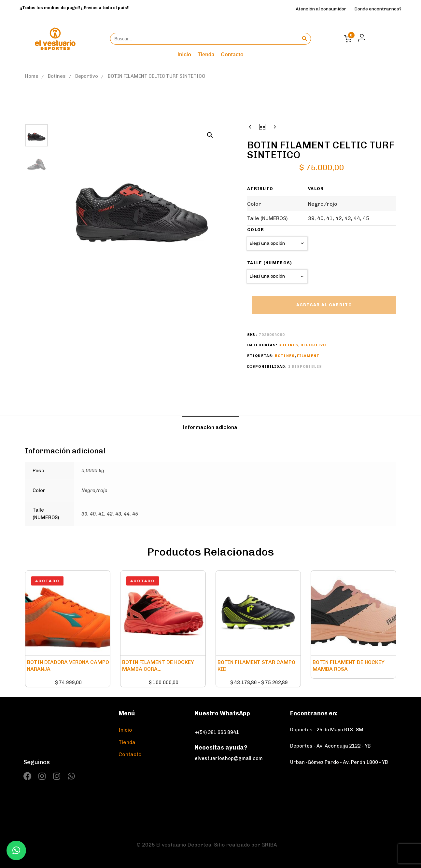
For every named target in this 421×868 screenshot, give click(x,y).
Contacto (232, 55)
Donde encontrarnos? (378, 9)
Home (32, 76)
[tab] (210, 427)
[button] (360, 38)
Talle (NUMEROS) (270, 263)
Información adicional (210, 427)
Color (256, 230)
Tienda (206, 55)
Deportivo (87, 76)
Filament (308, 356)
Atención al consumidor (321, 9)
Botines (57, 76)
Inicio (184, 55)
